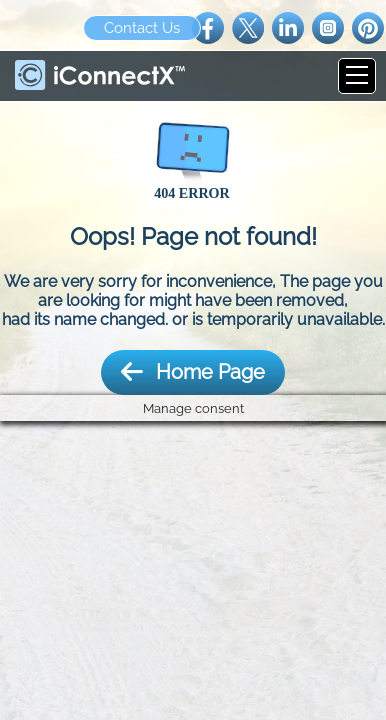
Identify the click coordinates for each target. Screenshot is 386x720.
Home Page (193, 372)
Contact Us (142, 28)
